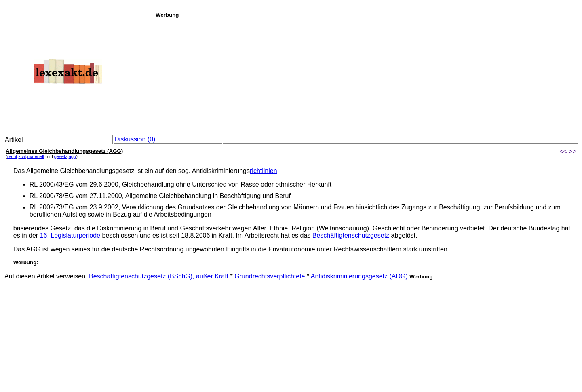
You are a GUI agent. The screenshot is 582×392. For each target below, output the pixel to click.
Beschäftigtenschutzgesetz (351, 235)
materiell (36, 156)
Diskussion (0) (135, 139)
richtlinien (264, 171)
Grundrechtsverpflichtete (271, 276)
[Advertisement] (367, 74)
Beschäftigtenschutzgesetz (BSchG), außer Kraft (160, 276)
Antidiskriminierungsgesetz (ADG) (360, 276)
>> (573, 151)
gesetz (61, 156)
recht (12, 156)
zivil (22, 156)
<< (563, 151)
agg (73, 156)
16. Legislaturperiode (70, 235)
